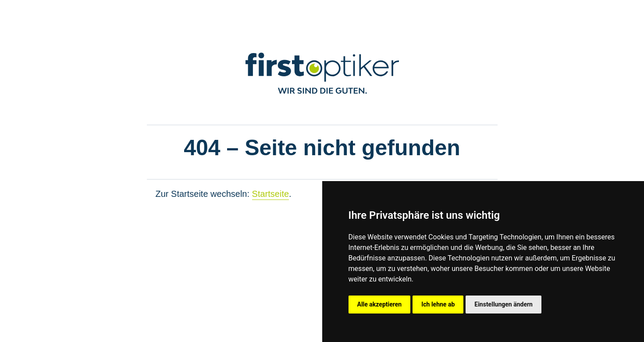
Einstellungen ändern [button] (503, 304)
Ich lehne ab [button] (438, 304)
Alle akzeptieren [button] (380, 304)
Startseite (270, 194)
